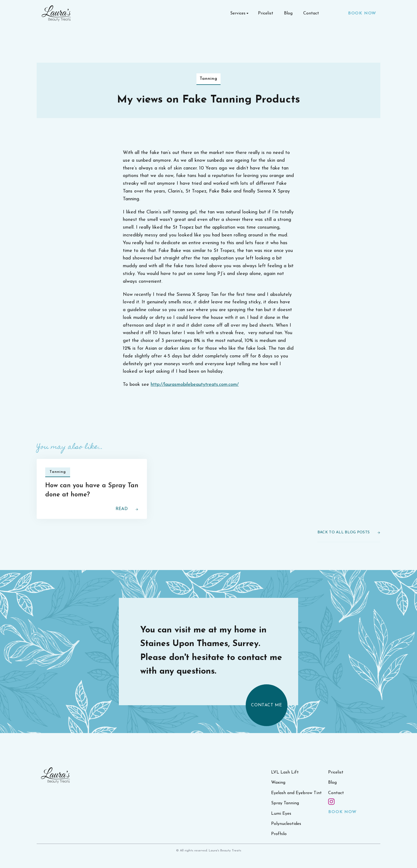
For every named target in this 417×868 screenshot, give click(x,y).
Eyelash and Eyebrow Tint (296, 804)
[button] (239, 13)
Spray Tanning (285, 814)
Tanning (208, 79)
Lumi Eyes (281, 824)
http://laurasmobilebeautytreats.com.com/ (195, 385)
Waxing (278, 794)
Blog (288, 13)
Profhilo (279, 845)
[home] (56, 13)
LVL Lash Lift (285, 783)
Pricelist (266, 13)
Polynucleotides (286, 835)
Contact (311, 13)
